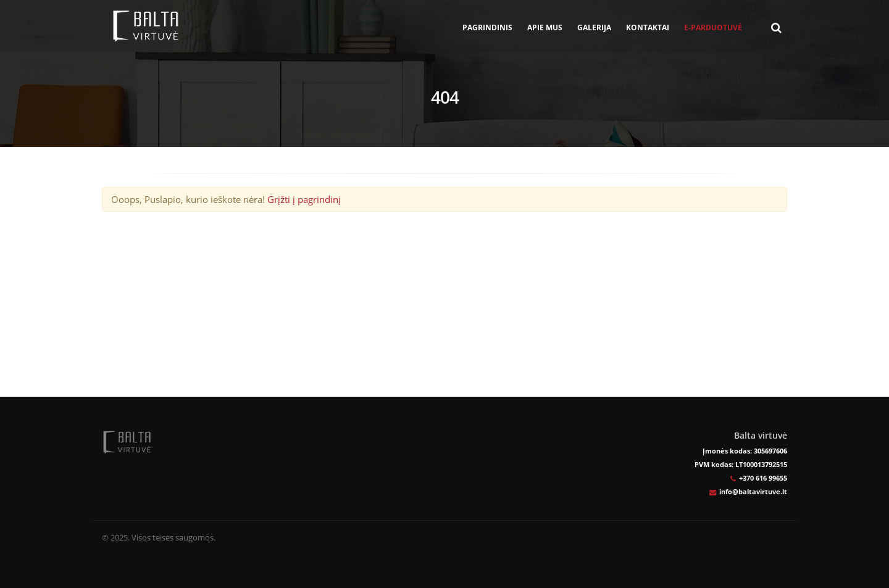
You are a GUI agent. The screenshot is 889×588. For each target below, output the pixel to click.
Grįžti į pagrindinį (304, 199)
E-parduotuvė (713, 27)
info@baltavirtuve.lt (753, 491)
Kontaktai (648, 27)
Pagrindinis (487, 27)
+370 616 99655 (763, 478)
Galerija (594, 27)
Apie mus (545, 27)
